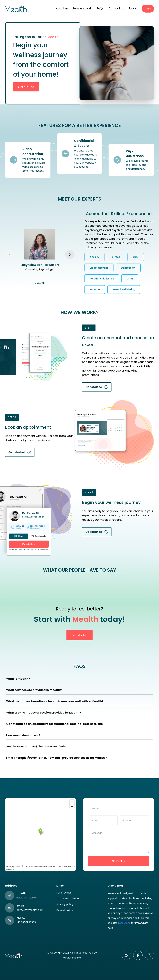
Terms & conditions (68, 899)
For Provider (64, 893)
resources (124, 923)
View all (40, 283)
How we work (82, 8)
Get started (26, 87)
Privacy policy (65, 904)
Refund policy (65, 910)
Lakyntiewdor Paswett (40, 265)
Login (148, 9)
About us (62, 8)
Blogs (133, 8)
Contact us (116, 8)
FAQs (100, 8)
